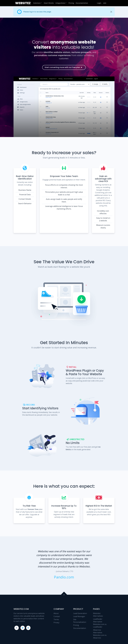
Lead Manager (79, 616)
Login (99, 3)
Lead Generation (80, 613)
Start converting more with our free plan (64, 67)
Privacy (56, 623)
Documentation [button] (82, 3)
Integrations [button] (60, 3)
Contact (57, 616)
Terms (56, 619)
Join (105, 3)
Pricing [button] (71, 3)
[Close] (111, 12)
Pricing (76, 625)
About (56, 613)
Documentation (80, 628)
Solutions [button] (37, 3)
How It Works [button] (49, 3)
